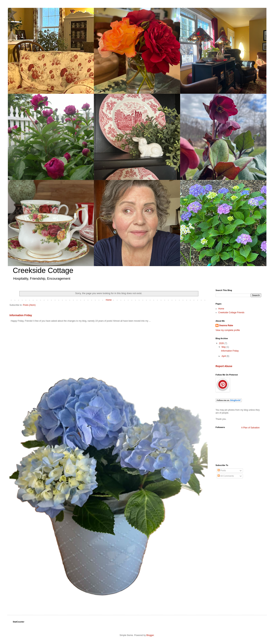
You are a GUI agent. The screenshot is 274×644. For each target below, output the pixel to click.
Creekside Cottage (43, 270)
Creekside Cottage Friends (231, 313)
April (224, 356)
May (224, 347)
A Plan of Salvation (251, 428)
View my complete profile (228, 330)
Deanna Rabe (226, 325)
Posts (222, 471)
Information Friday (21, 315)
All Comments (226, 476)
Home (109, 300)
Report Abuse (224, 366)
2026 (222, 343)
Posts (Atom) (29, 305)
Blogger (150, 635)
